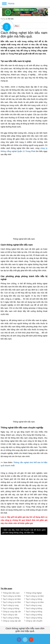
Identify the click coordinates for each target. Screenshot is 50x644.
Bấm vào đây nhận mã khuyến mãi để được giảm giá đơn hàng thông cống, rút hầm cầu (24, 531)
